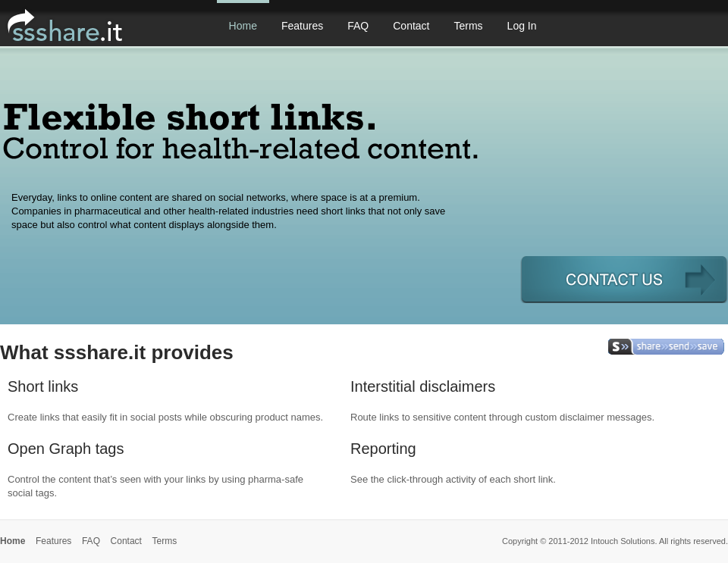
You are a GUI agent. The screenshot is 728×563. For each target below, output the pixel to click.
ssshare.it (95, 27)
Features (302, 26)
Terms (468, 26)
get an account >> (624, 279)
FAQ (358, 26)
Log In (522, 26)
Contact (411, 26)
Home (243, 26)
